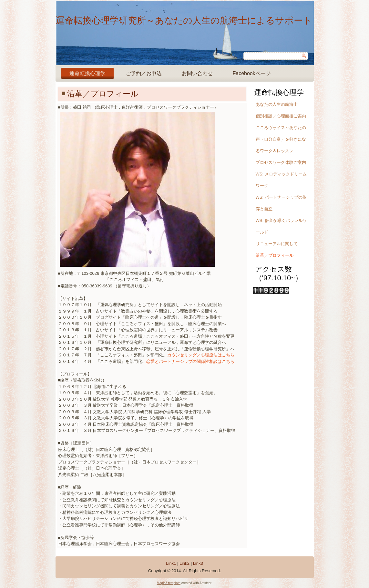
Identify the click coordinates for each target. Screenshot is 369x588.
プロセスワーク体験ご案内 (281, 162)
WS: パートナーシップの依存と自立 (281, 203)
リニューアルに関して (277, 244)
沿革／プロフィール (275, 255)
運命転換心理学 (87, 73)
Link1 (171, 563)
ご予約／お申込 (144, 73)
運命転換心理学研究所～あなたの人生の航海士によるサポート (184, 20)
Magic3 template (169, 583)
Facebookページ (252, 73)
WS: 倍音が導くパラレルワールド (281, 226)
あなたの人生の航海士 (277, 104)
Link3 (198, 563)
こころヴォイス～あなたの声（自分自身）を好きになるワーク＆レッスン (281, 139)
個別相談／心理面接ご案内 (281, 116)
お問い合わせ (197, 73)
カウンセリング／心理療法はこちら (201, 355)
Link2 (184, 563)
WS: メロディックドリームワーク (281, 180)
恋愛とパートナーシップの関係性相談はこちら (190, 361)
